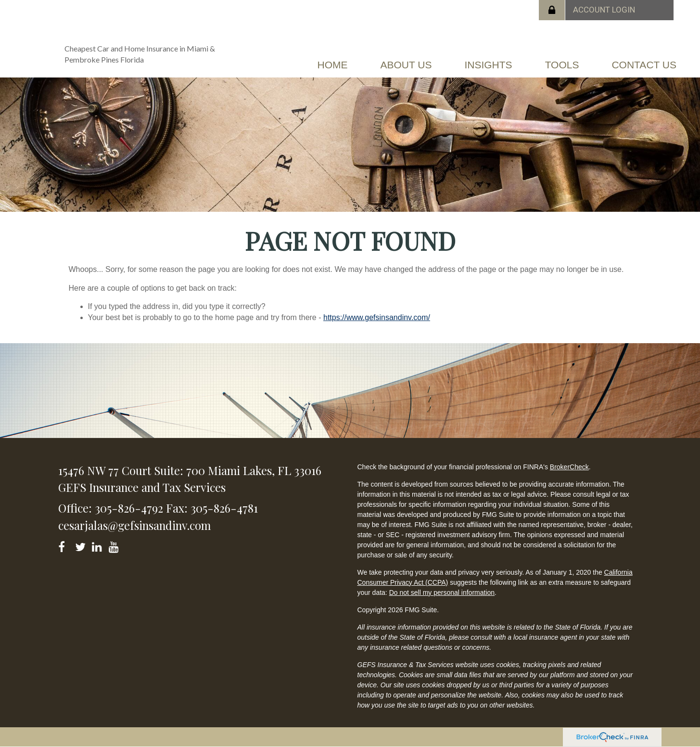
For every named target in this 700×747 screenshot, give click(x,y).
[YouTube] (115, 545)
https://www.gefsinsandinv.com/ (377, 317)
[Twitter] (82, 545)
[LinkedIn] (98, 545)
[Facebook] (65, 545)
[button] (406, 65)
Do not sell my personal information (442, 592)
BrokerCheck (569, 467)
